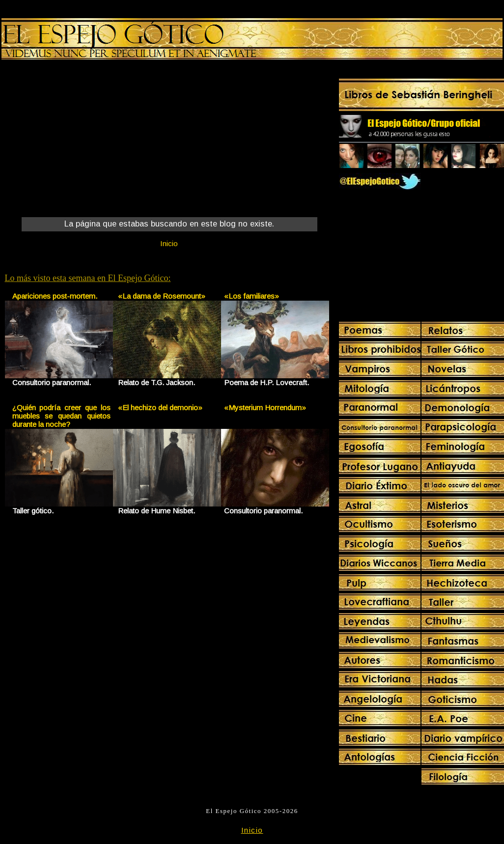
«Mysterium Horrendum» (265, 408)
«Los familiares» (252, 296)
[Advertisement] (86, 141)
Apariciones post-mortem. (55, 296)
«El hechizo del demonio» (160, 408)
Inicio (169, 243)
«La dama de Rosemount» (162, 296)
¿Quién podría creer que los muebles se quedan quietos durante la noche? (62, 416)
